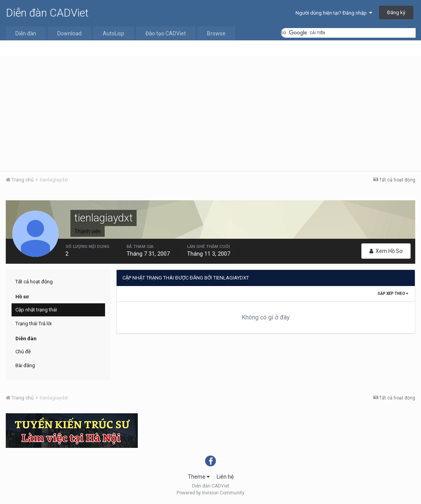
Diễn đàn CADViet (47, 13)
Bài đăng (25, 365)
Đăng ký (396, 12)
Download (69, 33)
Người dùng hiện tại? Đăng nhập (334, 13)
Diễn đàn (26, 33)
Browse (216, 33)
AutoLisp (114, 33)
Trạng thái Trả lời (33, 324)
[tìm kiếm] (348, 33)
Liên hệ (225, 477)
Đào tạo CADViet (166, 33)
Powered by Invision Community (210, 493)
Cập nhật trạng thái (36, 310)
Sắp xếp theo (393, 294)
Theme (199, 477)
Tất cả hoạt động (34, 282)
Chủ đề (23, 352)
